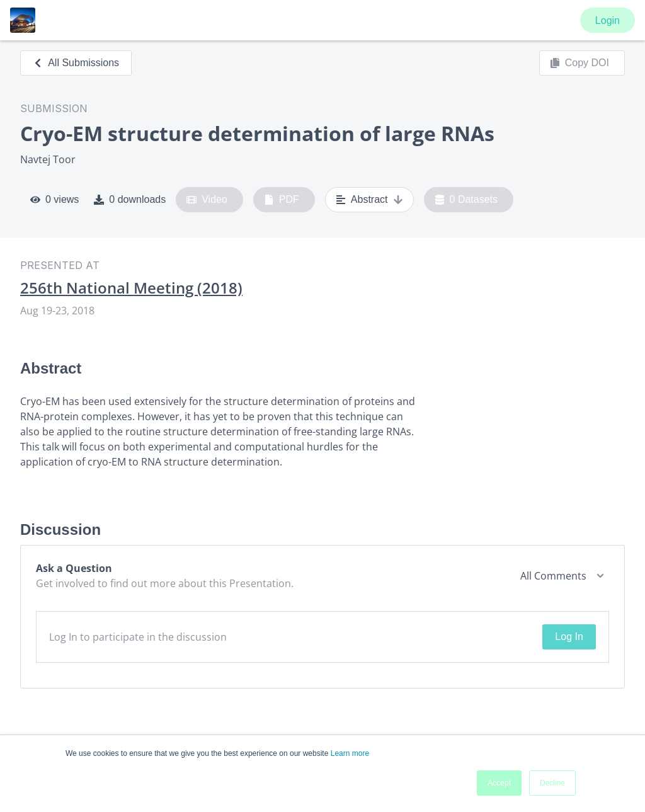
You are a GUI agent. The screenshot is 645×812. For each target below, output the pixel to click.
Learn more (350, 753)
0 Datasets (466, 200)
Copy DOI (579, 63)
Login (608, 20)
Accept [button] (499, 783)
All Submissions (76, 63)
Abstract (369, 200)
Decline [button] (552, 783)
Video (207, 200)
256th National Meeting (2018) (131, 288)
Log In (569, 637)
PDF (282, 200)
